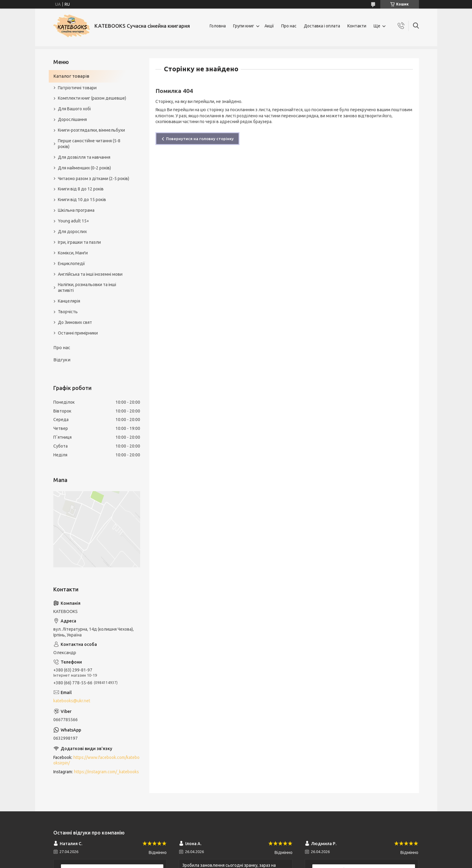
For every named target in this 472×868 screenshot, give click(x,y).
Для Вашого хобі (74, 109)
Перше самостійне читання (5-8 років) (89, 144)
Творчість (68, 312)
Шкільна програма (76, 210)
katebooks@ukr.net (72, 701)
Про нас (289, 26)
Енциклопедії (71, 264)
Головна (218, 26)
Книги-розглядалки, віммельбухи (91, 130)
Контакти (357, 26)
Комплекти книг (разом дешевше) (92, 98)
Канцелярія (69, 301)
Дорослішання (72, 119)
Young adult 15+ (73, 221)
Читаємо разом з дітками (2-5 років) (94, 179)
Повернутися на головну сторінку (200, 139)
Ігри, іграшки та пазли (79, 242)
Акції (269, 26)
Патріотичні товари (77, 88)
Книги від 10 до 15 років (82, 200)
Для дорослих (72, 232)
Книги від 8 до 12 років (81, 189)
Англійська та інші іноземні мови (90, 274)
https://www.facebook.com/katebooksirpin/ (96, 760)
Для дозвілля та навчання (84, 157)
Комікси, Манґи (73, 253)
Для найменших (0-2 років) (84, 168)
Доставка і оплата (322, 26)
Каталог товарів (71, 76)
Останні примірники (78, 333)
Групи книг (244, 26)
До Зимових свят (75, 322)
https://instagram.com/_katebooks (106, 772)
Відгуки (62, 360)
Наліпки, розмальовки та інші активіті (87, 287)
